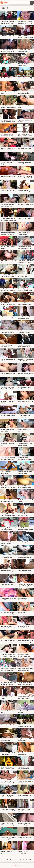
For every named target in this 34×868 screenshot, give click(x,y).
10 (30, 859)
